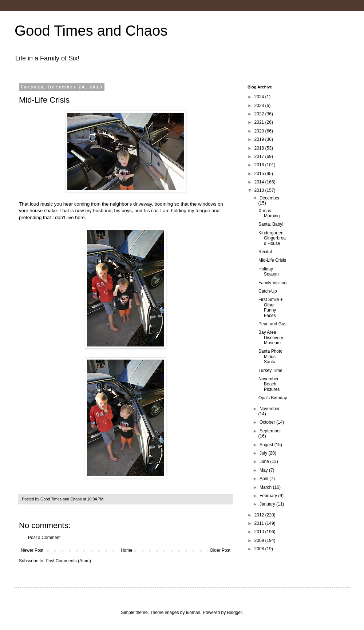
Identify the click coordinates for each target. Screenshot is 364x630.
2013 (260, 190)
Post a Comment (44, 538)
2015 (260, 174)
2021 (260, 122)
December (270, 198)
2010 (260, 532)
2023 (260, 106)
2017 (260, 156)
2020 (260, 131)
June (265, 461)
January (268, 504)
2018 (260, 148)
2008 (260, 549)
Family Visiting (272, 283)
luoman (193, 613)
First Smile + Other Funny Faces (271, 307)
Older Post (220, 550)
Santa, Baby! (271, 224)
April (264, 479)
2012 (260, 515)
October (268, 422)
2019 (260, 139)
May (264, 470)
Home (127, 550)
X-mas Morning (269, 213)
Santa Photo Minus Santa (270, 356)
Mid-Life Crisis (272, 260)
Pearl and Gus (272, 324)
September (270, 431)
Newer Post (32, 550)
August (267, 445)
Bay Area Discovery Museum (271, 338)
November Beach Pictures (269, 384)
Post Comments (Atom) (68, 561)
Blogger (235, 613)
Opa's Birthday (273, 398)
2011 (260, 523)
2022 (260, 114)
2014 (260, 182)
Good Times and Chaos (91, 31)
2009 (260, 540)
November (270, 409)
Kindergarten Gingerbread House (272, 238)
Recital (265, 252)
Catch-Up (268, 291)
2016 (260, 165)
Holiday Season (269, 272)
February (269, 496)
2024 (260, 97)
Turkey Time (270, 371)
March (266, 487)
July (264, 453)
